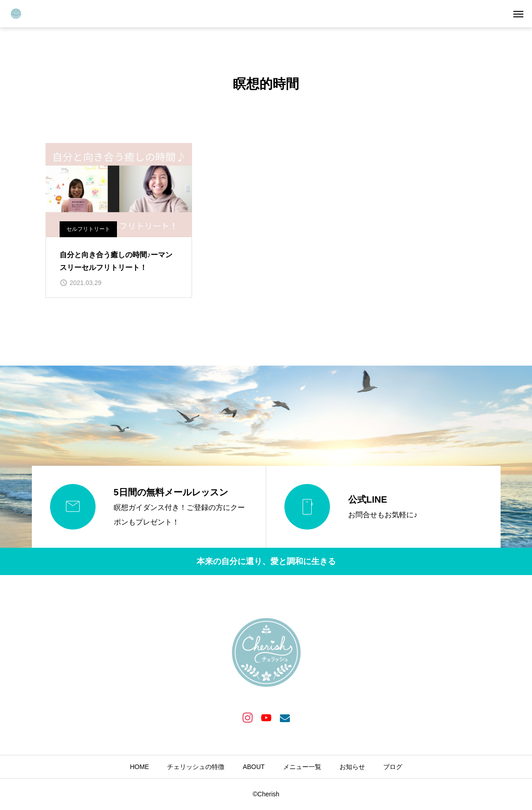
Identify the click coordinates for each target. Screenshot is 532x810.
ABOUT (253, 767)
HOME (139, 767)
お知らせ (352, 767)
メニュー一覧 (302, 767)
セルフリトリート (88, 229)
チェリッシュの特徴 (196, 767)
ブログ (393, 767)
